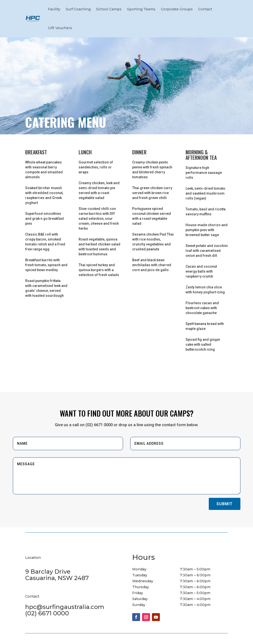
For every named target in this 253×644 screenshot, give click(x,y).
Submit (225, 504)
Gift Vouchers (60, 28)
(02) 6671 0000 (47, 613)
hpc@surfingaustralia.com (65, 607)
